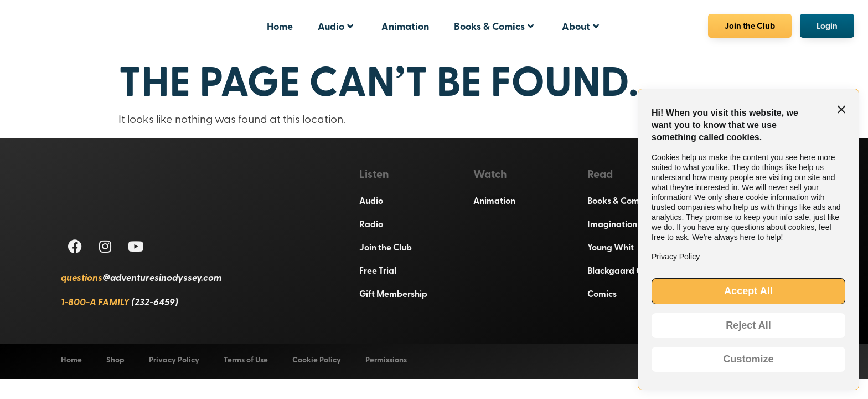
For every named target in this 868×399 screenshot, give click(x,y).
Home (280, 26)
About (580, 26)
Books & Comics (494, 26)
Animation (405, 26)
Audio (335, 26)
